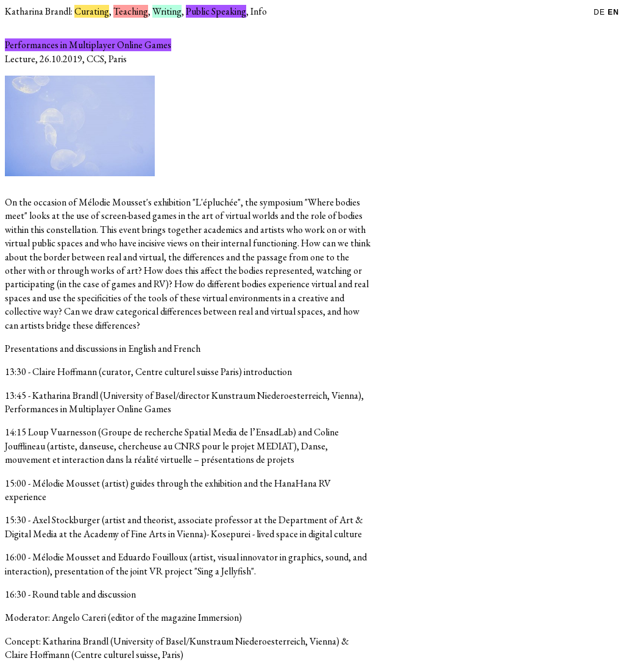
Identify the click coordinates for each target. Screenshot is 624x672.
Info (259, 11)
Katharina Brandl (38, 11)
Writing (167, 11)
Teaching (131, 11)
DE (601, 12)
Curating (92, 11)
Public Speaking (216, 11)
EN (613, 12)
